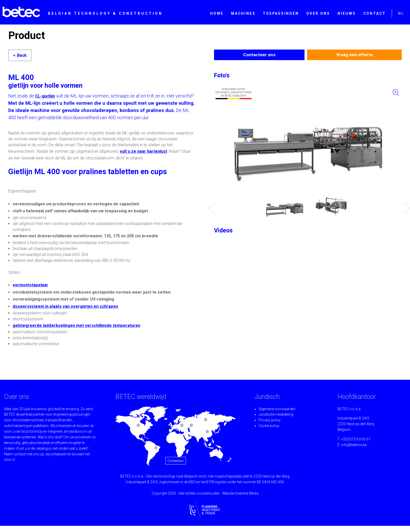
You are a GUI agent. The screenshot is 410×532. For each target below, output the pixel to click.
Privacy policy (270, 420)
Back (22, 55)
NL (401, 13)
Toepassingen (281, 13)
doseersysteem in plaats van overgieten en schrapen (65, 306)
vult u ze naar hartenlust (143, 151)
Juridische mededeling (276, 414)
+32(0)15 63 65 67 (356, 439)
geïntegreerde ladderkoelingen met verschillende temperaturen (76, 325)
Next (405, 204)
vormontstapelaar (30, 285)
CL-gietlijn (45, 96)
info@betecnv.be (354, 445)
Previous (211, 204)
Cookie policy (269, 426)
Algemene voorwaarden (277, 409)
